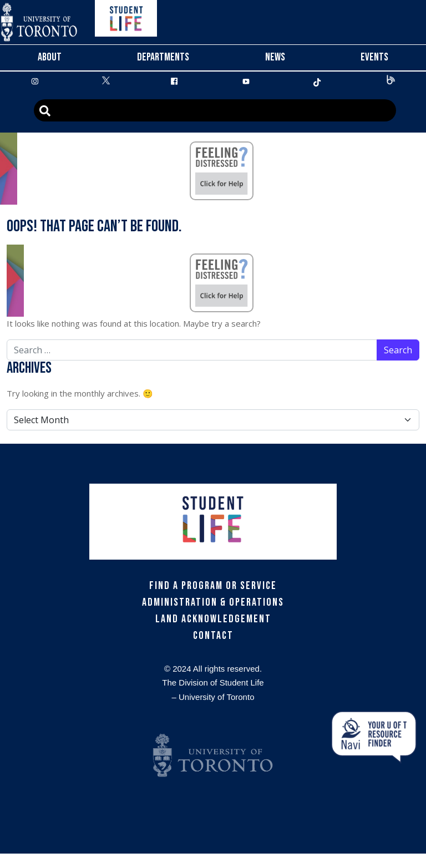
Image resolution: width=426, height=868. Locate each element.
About (50, 57)
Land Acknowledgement (213, 619)
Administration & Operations (213, 602)
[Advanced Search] (215, 110)
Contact (213, 636)
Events (374, 57)
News (275, 57)
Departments (163, 57)
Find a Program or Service (213, 586)
